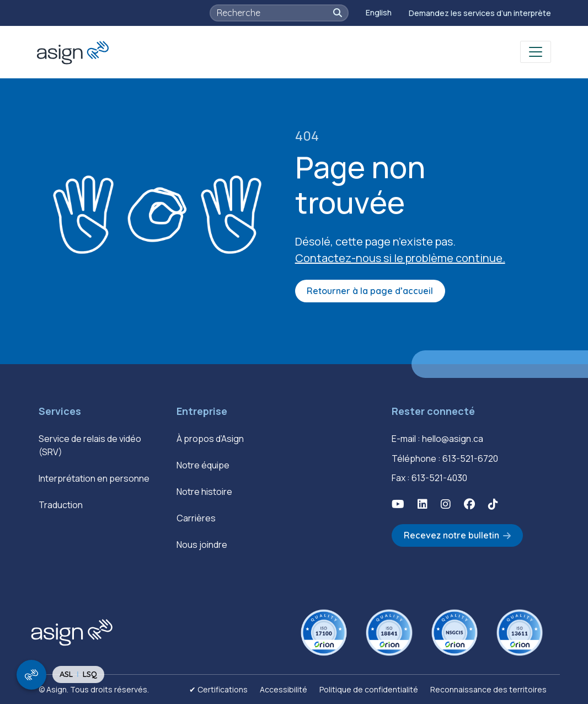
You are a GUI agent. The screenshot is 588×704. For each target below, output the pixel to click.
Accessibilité (284, 689)
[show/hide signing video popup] (31, 675)
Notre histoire (204, 492)
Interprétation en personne (94, 478)
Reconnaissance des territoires (488, 689)
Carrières (196, 518)
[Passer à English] (379, 13)
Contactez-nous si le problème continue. (400, 258)
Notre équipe (203, 465)
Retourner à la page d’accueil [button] (370, 291)
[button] (338, 13)
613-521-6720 (470, 458)
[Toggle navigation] (536, 52)
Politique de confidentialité (369, 689)
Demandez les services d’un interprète (480, 13)
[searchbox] (274, 13)
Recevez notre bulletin (451, 535)
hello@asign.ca (453, 439)
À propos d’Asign (210, 439)
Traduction (61, 505)
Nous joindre (202, 545)
